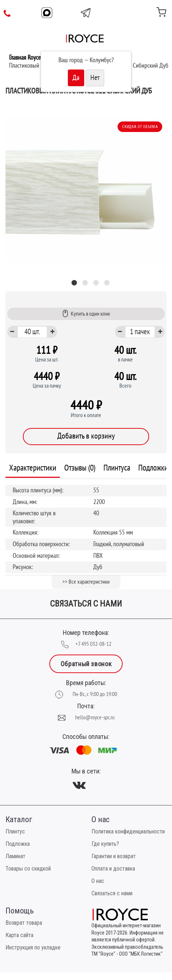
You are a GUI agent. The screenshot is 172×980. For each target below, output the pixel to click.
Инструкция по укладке (33, 947)
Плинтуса (117, 468)
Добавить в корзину (86, 436)
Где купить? (105, 844)
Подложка (18, 844)
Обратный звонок (86, 664)
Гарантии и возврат (114, 856)
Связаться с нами (112, 893)
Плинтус (15, 831)
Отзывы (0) (80, 468)
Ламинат (15, 856)
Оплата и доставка (113, 869)
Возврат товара (24, 923)
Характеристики (33, 468)
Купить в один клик (86, 313)
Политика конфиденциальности (128, 831)
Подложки (153, 468)
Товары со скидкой (28, 869)
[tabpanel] (86, 191)
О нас (98, 881)
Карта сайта (19, 935)
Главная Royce (25, 58)
